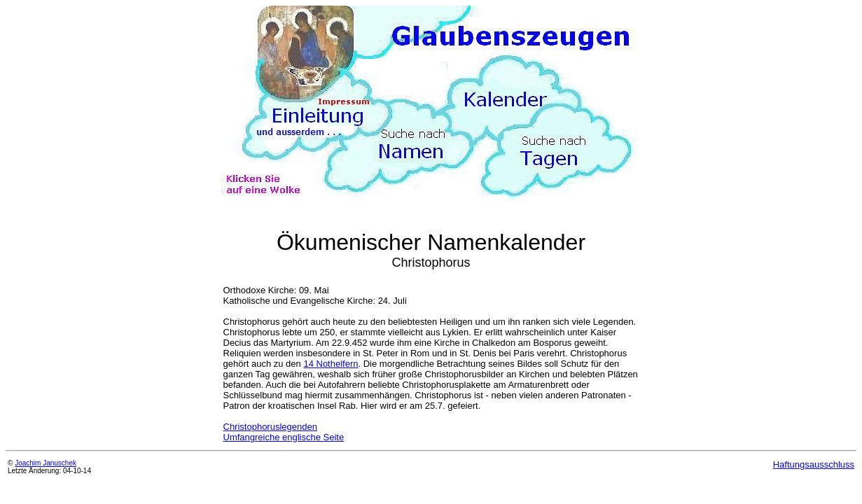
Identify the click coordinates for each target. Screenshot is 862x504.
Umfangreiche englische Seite (284, 437)
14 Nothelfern (331, 364)
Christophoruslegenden (270, 427)
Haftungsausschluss (814, 464)
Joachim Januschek (46, 463)
